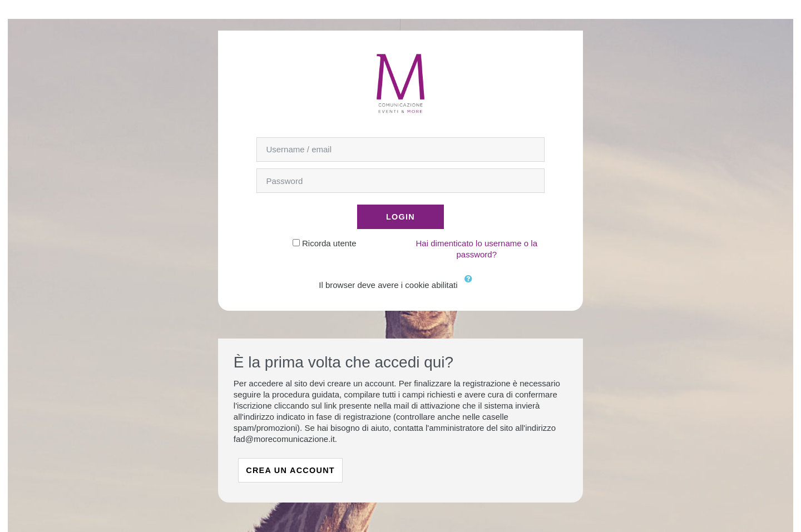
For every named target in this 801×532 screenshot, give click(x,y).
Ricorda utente (329, 243)
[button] (471, 286)
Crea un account (290, 470)
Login (400, 217)
